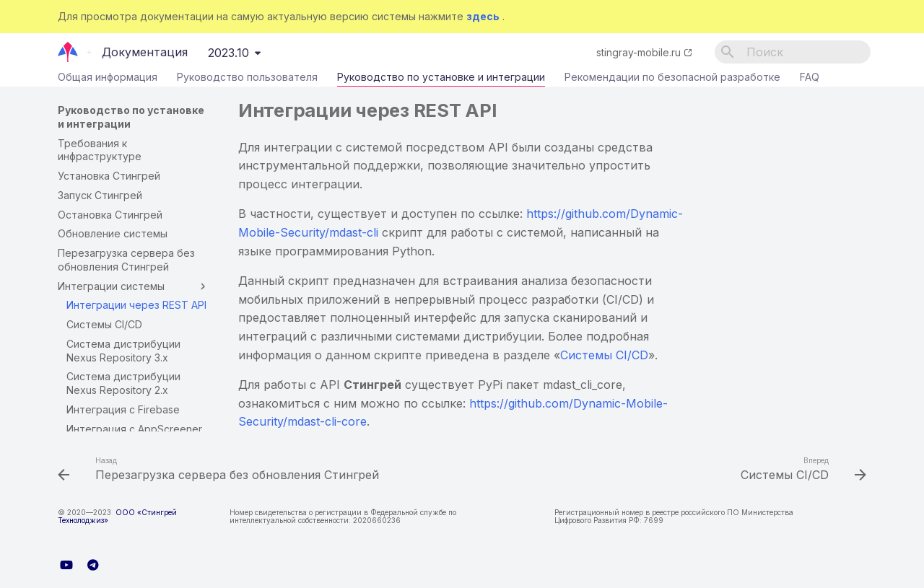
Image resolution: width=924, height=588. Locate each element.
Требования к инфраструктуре (100, 150)
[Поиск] (793, 52)
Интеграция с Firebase (123, 409)
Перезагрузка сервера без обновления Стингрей (126, 259)
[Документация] (68, 52)
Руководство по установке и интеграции (441, 80)
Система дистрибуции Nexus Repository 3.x (123, 350)
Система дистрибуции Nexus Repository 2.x (123, 383)
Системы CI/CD (104, 324)
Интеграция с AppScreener (134, 429)
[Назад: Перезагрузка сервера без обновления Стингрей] (222, 470)
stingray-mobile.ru (638, 52)
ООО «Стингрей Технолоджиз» (117, 516)
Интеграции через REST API (136, 305)
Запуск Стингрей (100, 195)
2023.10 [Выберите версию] (228, 53)
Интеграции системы (134, 286)
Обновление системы (113, 233)
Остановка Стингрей (110, 215)
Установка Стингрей (109, 176)
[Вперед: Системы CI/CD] (800, 470)
